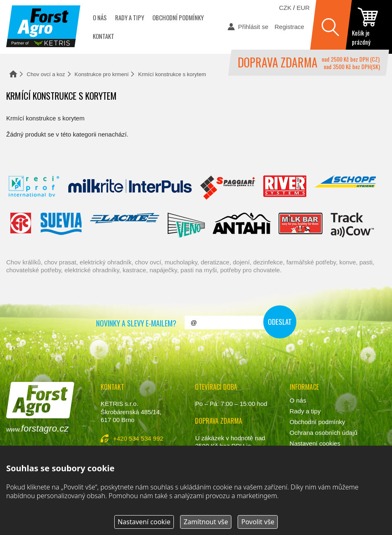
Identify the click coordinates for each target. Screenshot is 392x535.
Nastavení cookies (315, 443)
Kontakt (103, 36)
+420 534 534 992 (138, 438)
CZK (285, 8)
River (285, 188)
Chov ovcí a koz (46, 74)
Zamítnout (206, 522)
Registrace (289, 27)
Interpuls (130, 188)
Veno (186, 225)
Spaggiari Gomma (227, 188)
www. (37, 428)
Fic (21, 225)
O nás (100, 17)
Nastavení (144, 522)
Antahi (242, 225)
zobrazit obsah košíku (369, 27)
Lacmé (125, 225)
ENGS (352, 225)
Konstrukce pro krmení (102, 74)
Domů (13, 74)
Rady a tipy (130, 17)
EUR (303, 8)
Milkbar (301, 225)
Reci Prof (34, 188)
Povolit (258, 522)
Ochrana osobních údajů (323, 433)
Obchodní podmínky (178, 17)
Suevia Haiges (61, 225)
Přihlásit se (253, 27)
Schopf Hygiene (345, 188)
